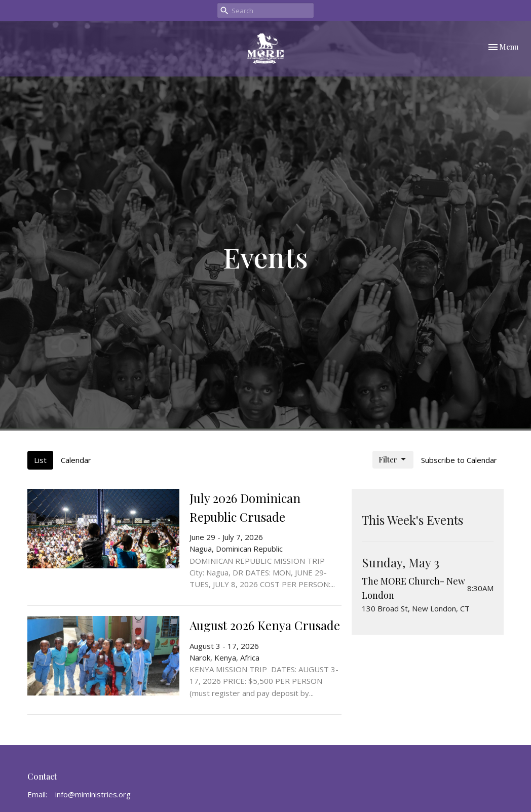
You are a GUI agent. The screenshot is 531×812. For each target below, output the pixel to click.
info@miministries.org (93, 794)
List (40, 460)
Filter (393, 460)
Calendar (76, 460)
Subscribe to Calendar (459, 460)
